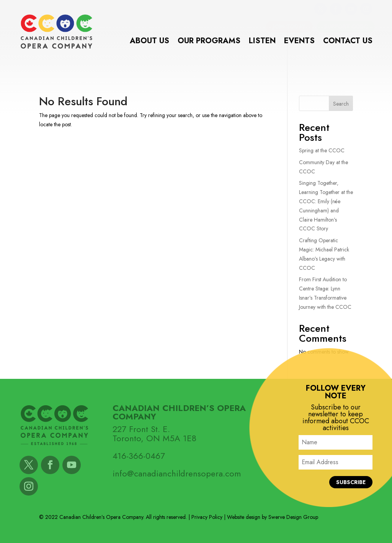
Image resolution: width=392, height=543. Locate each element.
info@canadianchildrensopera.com (177, 473)
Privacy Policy (207, 517)
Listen (262, 42)
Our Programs (209, 42)
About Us (149, 42)
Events (299, 42)
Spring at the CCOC (322, 150)
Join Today (289, 26)
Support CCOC (346, 26)
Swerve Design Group (293, 517)
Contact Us (348, 42)
